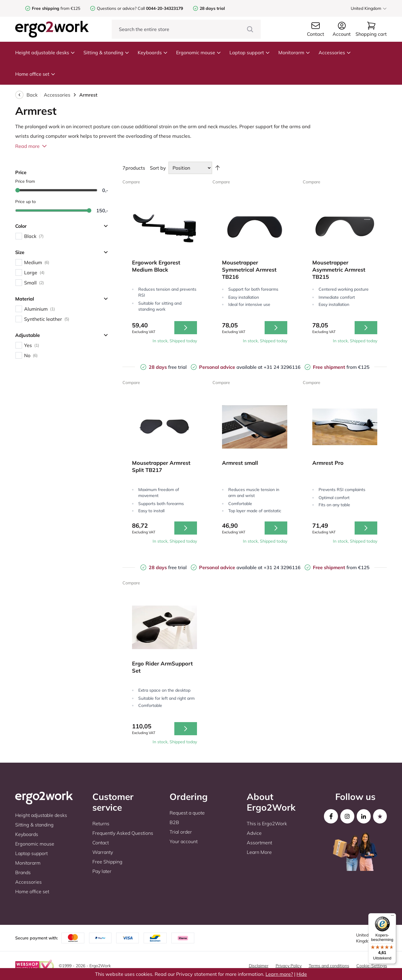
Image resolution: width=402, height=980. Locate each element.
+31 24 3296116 (282, 367)
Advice (254, 833)
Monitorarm (294, 52)
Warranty (103, 852)
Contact (101, 843)
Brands (23, 872)
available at (231, 367)
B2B (174, 822)
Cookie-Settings (372, 966)
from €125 (56, 8)
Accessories (335, 52)
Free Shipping (107, 862)
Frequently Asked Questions (123, 833)
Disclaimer (259, 966)
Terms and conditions (329, 966)
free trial (168, 367)
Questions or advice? (117, 8)
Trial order (181, 832)
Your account (184, 841)
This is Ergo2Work (267, 823)
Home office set (35, 74)
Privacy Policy (289, 966)
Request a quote (187, 813)
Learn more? (279, 974)
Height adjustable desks (45, 52)
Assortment (259, 843)
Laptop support (250, 52)
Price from (25, 181)
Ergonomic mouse (199, 52)
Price (21, 172)
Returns (101, 823)
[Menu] (392, 917)
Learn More (259, 852)
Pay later (102, 871)
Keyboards (153, 52)
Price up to (25, 202)
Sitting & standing (106, 52)
